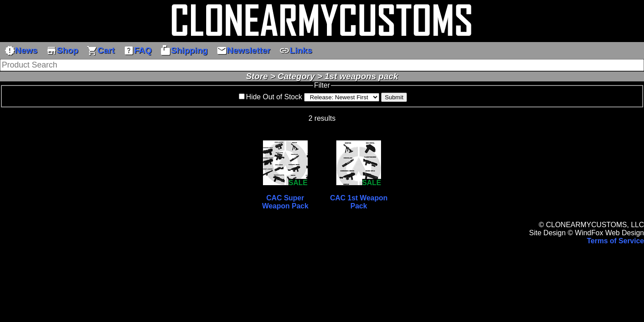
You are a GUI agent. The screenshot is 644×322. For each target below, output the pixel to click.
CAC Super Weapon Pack (285, 202)
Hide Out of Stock (274, 97)
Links (296, 51)
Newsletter (244, 51)
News (21, 51)
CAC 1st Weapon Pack (359, 202)
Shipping (184, 51)
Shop (62, 51)
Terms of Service (615, 241)
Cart (101, 51)
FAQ (138, 51)
